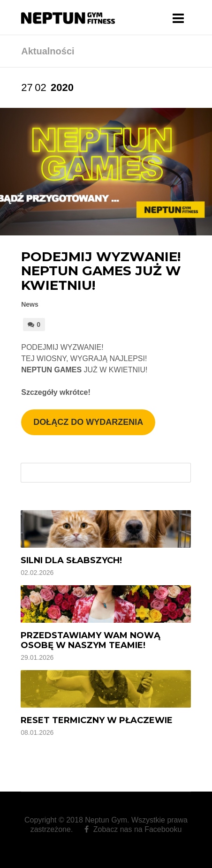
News (30, 304)
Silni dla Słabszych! (71, 560)
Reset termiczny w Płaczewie (97, 720)
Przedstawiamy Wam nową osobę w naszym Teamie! (91, 640)
